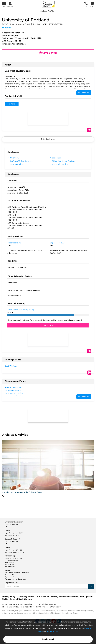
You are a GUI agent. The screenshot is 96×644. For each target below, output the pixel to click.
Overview (15, 158)
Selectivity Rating (60, 164)
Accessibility (10, 575)
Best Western (11, 366)
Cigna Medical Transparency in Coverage (15, 578)
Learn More (48, 325)
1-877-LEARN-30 (11, 524)
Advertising (9, 565)
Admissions (48, 139)
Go (91, 586)
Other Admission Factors (63, 161)
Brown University (13, 390)
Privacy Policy (9, 597)
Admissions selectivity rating (21, 310)
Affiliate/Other (10, 567)
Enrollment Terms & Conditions (17, 573)
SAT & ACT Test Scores (21, 161)
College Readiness (12, 560)
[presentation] (3, 496)
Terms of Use (52, 632)
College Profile (48, 11)
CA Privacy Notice (25, 597)
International (10, 562)
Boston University (13, 387)
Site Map (28, 599)
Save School (89, 130)
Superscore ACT (15, 243)
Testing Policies (17, 164)
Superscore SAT (57, 243)
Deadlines (56, 158)
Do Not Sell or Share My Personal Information (57, 597)
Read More (84, 93)
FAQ (6, 526)
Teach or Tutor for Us (13, 558)
